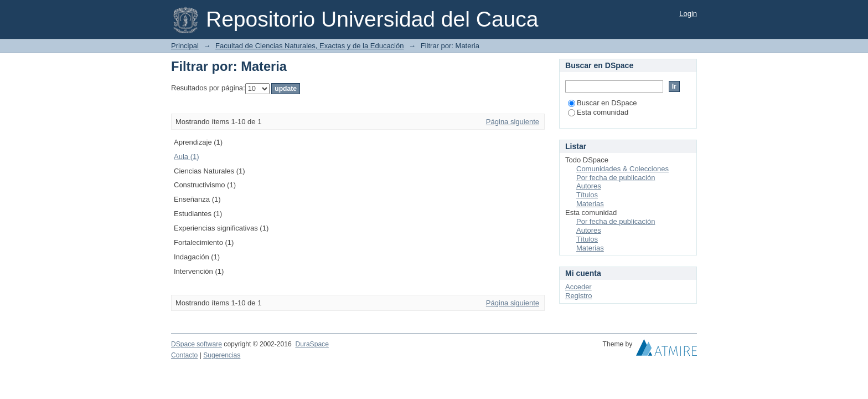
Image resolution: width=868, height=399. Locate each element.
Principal (185, 46)
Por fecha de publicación (616, 178)
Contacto (184, 355)
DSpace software (197, 344)
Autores (589, 186)
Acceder (578, 287)
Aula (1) (187, 157)
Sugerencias (222, 355)
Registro (578, 296)
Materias (590, 204)
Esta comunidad (598, 112)
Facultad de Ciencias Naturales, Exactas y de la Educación (309, 46)
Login (688, 14)
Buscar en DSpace (602, 103)
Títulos (587, 195)
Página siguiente (513, 122)
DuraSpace (312, 344)
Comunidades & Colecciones (622, 169)
